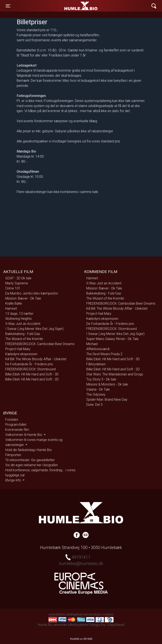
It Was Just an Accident (23, 324)
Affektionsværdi (98, 349)
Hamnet (11, 309)
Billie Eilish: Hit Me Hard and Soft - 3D (32, 374)
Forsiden (12, 420)
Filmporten (13, 455)
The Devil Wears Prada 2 (104, 354)
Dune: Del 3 (94, 405)
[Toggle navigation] (8, 6)
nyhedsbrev (57, 614)
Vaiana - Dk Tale (98, 389)
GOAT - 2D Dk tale (18, 278)
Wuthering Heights (18, 319)
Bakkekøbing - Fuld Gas (23, 334)
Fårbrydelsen (96, 364)
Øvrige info (14, 480)
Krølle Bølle (14, 303)
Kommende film (17, 430)
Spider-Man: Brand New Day (107, 400)
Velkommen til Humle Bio (24, 435)
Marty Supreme (17, 283)
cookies (107, 614)
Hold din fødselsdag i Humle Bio (29, 450)
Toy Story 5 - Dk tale (101, 379)
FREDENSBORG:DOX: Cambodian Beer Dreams (40, 344)
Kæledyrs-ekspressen (21, 354)
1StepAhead (115, 625)
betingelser (75, 614)
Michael (92, 344)
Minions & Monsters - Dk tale (107, 384)
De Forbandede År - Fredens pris (29, 364)
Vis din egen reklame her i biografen (32, 465)
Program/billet (16, 425)
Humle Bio (61, 6)
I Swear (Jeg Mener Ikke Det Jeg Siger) (34, 329)
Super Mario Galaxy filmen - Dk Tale (112, 339)
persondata (92, 614)
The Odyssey (96, 394)
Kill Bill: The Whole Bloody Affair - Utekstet (36, 359)
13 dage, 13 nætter (19, 314)
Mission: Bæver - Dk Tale (23, 298)
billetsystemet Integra (84, 625)
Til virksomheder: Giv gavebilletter (30, 460)
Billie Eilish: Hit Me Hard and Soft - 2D (32, 379)
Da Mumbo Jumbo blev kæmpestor (32, 293)
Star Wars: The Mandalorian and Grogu (115, 374)
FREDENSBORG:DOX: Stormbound (30, 369)
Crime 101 (13, 288)
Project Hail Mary (18, 349)
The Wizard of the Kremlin (24, 339)
